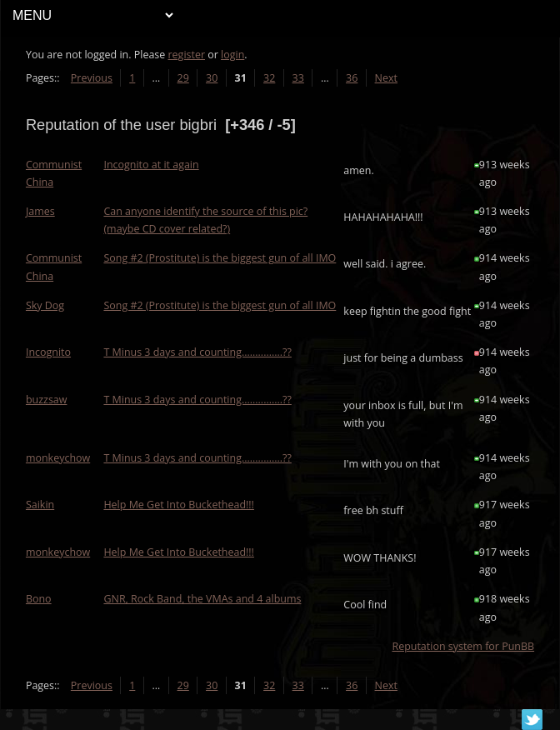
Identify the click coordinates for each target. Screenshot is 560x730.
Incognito (48, 352)
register (187, 55)
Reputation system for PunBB (463, 646)
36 (352, 78)
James (40, 211)
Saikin (40, 505)
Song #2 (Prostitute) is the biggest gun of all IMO (220, 258)
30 (212, 78)
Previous (92, 78)
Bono (39, 599)
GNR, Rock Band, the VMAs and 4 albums (202, 599)
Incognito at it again (151, 165)
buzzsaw (47, 400)
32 (269, 78)
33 (298, 78)
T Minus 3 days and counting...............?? (197, 352)
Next (386, 78)
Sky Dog (45, 305)
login (232, 55)
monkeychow (58, 458)
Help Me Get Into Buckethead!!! (179, 505)
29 (183, 78)
